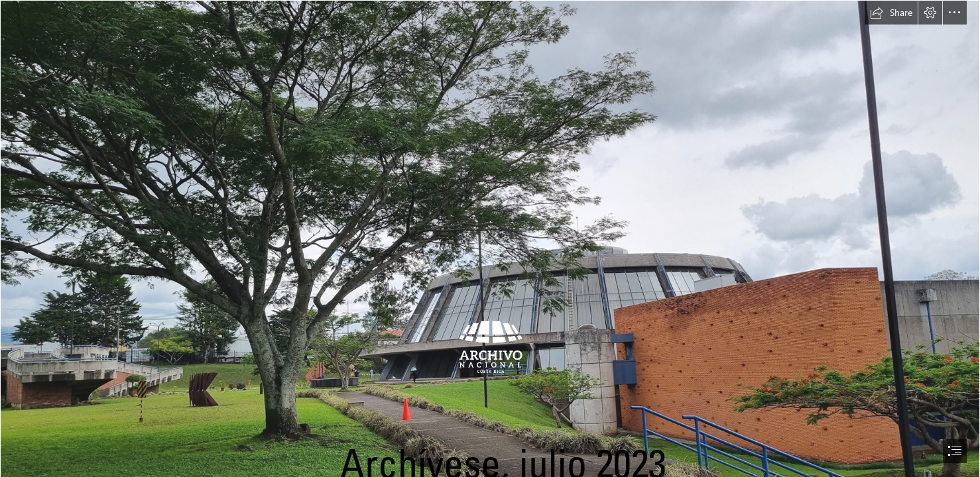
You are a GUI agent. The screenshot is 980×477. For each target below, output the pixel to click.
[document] (490, 238)
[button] (891, 13)
